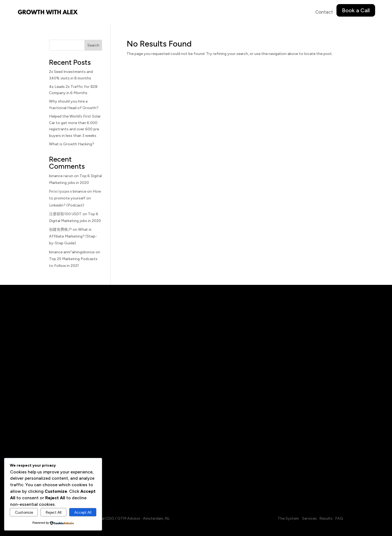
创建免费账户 (60, 230)
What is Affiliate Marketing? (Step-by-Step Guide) (73, 236)
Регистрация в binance (68, 191)
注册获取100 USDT (65, 214)
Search (93, 45)
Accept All (83, 512)
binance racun (61, 176)
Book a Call (356, 10)
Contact (324, 12)
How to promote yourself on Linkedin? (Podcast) (75, 198)
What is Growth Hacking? (72, 144)
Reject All (54, 512)
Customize (24, 512)
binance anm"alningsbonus (72, 252)
